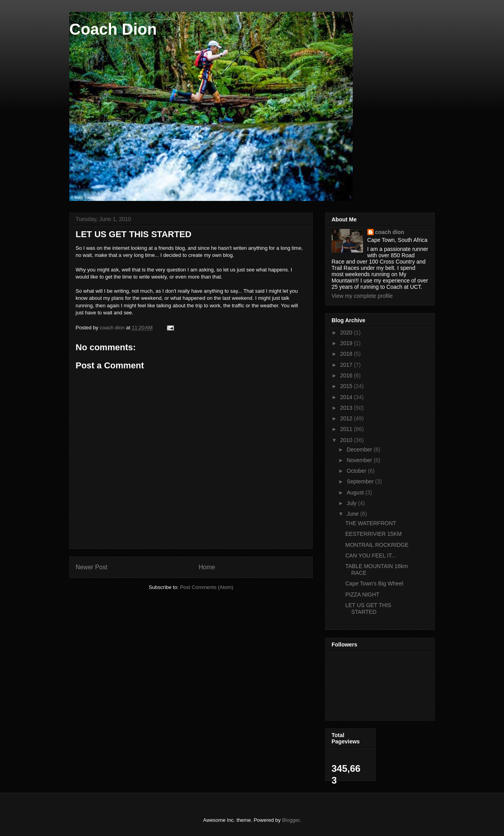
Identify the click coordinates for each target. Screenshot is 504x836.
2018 (347, 354)
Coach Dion (113, 29)
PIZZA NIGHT (362, 594)
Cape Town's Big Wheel (374, 583)
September (361, 481)
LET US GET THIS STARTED (368, 608)
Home (207, 567)
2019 (347, 343)
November (360, 460)
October (357, 471)
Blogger (291, 820)
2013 (347, 408)
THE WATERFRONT (371, 523)
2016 (347, 375)
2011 (347, 429)
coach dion (390, 232)
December (360, 450)
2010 (347, 440)
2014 (347, 397)
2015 (347, 386)
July (352, 503)
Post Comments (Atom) (207, 587)
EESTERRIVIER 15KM (373, 534)
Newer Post (92, 567)
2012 (347, 418)
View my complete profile (362, 296)
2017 (347, 365)
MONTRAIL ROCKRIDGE (377, 545)
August (356, 492)
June (353, 514)
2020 (347, 333)
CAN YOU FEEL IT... (371, 555)
